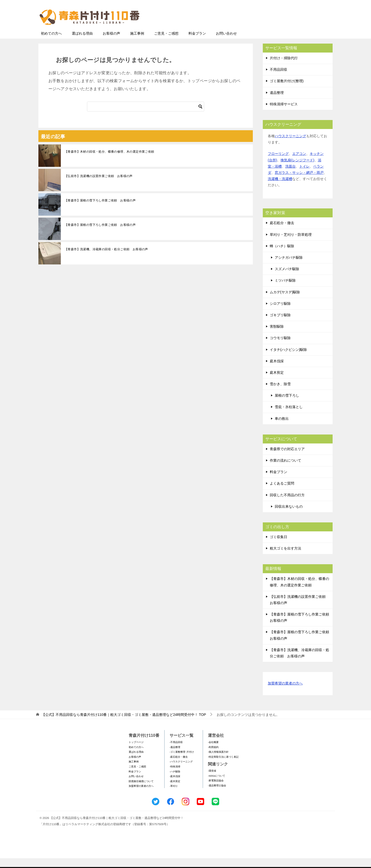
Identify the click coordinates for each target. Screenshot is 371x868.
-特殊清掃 (175, 776)
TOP (124, 724)
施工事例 (137, 43)
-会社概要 (213, 752)
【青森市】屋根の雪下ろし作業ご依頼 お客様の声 (100, 210)
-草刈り (174, 796)
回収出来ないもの (289, 516)
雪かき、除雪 (280, 394)
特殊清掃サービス (284, 114)
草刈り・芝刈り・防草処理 (291, 244)
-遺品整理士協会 (217, 795)
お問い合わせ (226, 43)
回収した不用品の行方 (287, 505)
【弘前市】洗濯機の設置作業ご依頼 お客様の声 (99, 186)
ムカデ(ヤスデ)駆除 (285, 302)
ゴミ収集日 (278, 547)
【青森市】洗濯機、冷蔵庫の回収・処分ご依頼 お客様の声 (106, 259)
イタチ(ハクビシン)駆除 (288, 359)
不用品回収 (278, 79)
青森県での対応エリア (287, 459)
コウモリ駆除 (280, 348)
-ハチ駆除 (175, 781)
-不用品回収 (176, 752)
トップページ (136, 752)
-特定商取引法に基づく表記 (223, 767)
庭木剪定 (277, 382)
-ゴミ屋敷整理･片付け (182, 762)
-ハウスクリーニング (181, 771)
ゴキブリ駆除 (280, 325)
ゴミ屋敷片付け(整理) (287, 91)
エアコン (299, 163)
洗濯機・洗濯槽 (280, 188)
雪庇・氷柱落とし (289, 417)
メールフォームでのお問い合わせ (286, 29)
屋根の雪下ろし (287, 405)
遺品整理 (277, 102)
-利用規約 (213, 757)
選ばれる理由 (82, 43)
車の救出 (282, 428)
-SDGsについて (217, 785)
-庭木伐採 (175, 786)
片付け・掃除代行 (284, 68)
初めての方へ (51, 43)
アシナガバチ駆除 (289, 267)
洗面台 (290, 176)
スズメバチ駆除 (287, 279)
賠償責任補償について (141, 791)
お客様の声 (111, 43)
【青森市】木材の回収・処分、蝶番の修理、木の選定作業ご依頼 (109, 161)
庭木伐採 (277, 371)
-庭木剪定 (175, 791)
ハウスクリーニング (290, 146)
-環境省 (212, 780)
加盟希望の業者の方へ (285, 693)
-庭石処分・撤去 (179, 767)
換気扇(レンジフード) (297, 170)
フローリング (278, 163)
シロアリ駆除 (280, 313)
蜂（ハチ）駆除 (282, 256)
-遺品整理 (175, 757)
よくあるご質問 (282, 493)
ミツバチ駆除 (285, 290)
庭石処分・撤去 (282, 233)
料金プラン (197, 43)
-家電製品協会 (216, 790)
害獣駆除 (277, 336)
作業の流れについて (285, 470)
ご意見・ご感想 (166, 43)
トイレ (304, 176)
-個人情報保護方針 (218, 762)
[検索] (146, 116)
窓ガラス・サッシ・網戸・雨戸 (299, 182)
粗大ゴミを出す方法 (285, 558)
